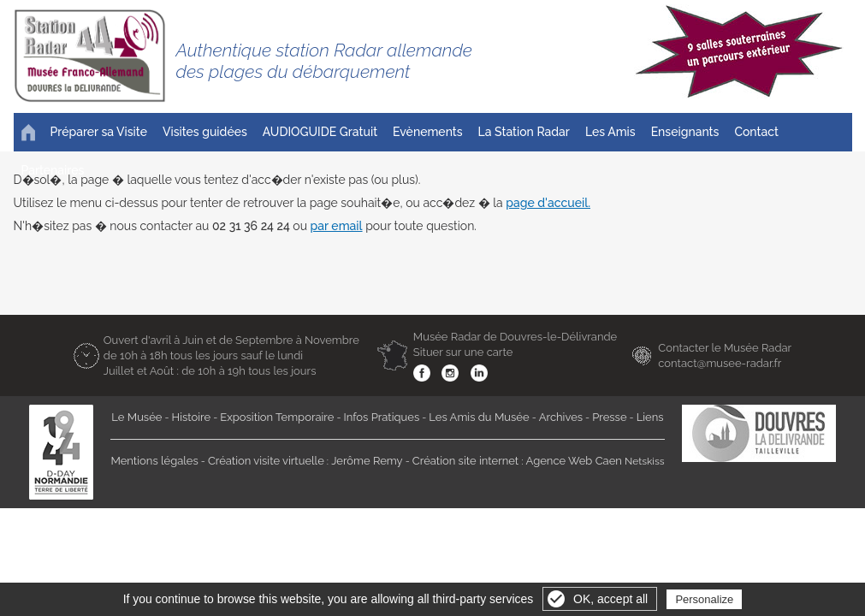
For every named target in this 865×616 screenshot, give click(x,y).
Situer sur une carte (463, 352)
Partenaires (53, 170)
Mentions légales (154, 461)
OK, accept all (610, 599)
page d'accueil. (548, 203)
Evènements (428, 132)
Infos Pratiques (382, 417)
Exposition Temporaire (277, 417)
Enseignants (685, 132)
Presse (609, 417)
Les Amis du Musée (479, 417)
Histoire (192, 417)
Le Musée (136, 417)
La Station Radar (524, 132)
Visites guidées (205, 132)
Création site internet (465, 461)
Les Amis (610, 132)
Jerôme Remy (367, 461)
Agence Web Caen (574, 461)
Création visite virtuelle (266, 461)
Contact (756, 132)
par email (337, 226)
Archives (561, 417)
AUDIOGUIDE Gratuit (320, 132)
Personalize (704, 599)
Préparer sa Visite (99, 132)
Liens (650, 417)
